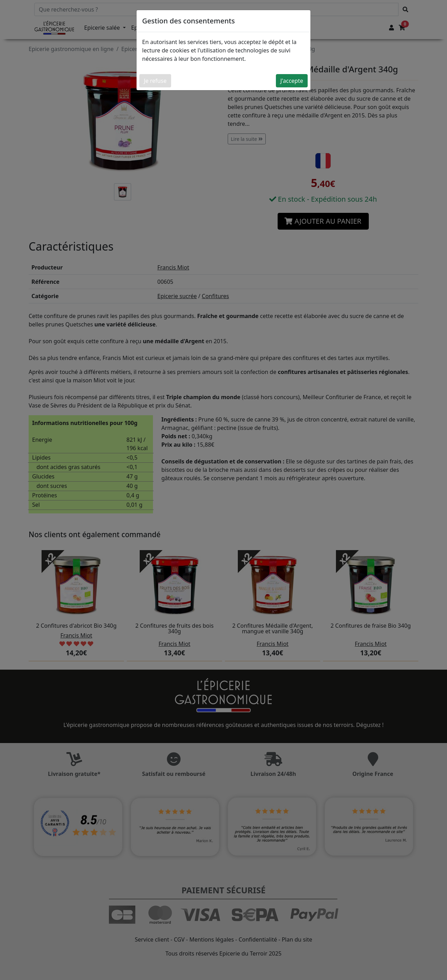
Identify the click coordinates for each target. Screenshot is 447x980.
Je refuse (155, 81)
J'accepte (292, 81)
